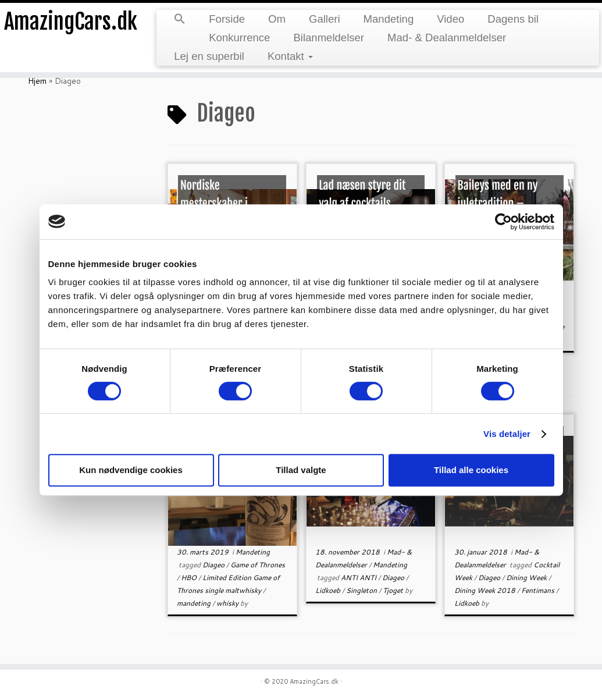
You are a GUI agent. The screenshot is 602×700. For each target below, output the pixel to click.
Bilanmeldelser (329, 38)
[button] (180, 20)
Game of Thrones (258, 565)
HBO (190, 578)
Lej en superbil (209, 56)
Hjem (37, 81)
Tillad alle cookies (471, 470)
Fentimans (539, 590)
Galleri (325, 19)
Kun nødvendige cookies (131, 470)
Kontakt (290, 56)
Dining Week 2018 (486, 590)
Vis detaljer (507, 434)
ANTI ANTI (359, 578)
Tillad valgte (301, 470)
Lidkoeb (329, 590)
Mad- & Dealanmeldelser (447, 38)
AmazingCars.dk (70, 23)
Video (450, 19)
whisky (228, 603)
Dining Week (527, 578)
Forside (227, 19)
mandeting (195, 603)
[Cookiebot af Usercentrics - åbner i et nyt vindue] (503, 222)
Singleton (362, 590)
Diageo (214, 565)
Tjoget (394, 590)
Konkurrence (239, 38)
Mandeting (389, 19)
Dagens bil (513, 19)
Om (277, 19)
